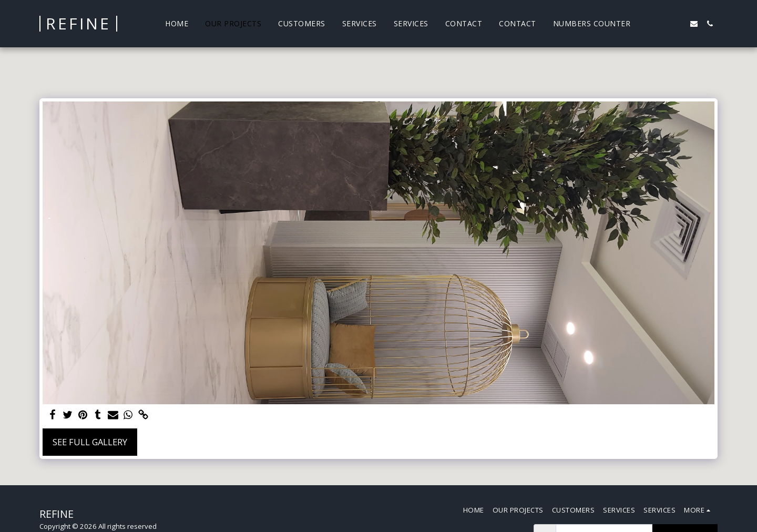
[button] (647, 24)
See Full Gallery (90, 442)
